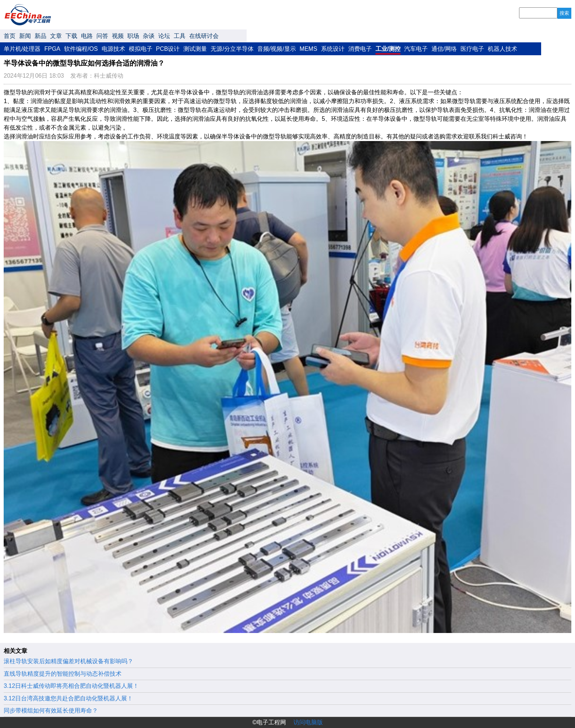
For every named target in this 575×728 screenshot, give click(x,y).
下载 (71, 36)
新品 (40, 36)
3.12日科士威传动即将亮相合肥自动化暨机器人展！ (71, 686)
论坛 (164, 36)
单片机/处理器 (22, 49)
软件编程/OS (81, 49)
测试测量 (195, 49)
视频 (118, 36)
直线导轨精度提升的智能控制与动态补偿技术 (63, 674)
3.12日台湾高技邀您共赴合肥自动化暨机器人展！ (68, 698)
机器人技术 (502, 49)
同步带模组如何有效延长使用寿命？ (51, 711)
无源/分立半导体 (232, 49)
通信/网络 (444, 49)
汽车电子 (416, 49)
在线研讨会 (204, 36)
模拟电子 (141, 49)
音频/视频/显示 (277, 49)
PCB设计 (168, 49)
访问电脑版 (308, 722)
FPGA (52, 49)
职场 (133, 36)
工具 (180, 36)
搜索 (564, 13)
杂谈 (149, 36)
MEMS (308, 49)
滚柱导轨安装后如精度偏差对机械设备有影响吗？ (68, 661)
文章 (56, 36)
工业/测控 (388, 49)
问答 (102, 36)
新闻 (25, 36)
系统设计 (333, 49)
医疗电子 (472, 49)
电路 (87, 36)
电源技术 (113, 49)
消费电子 (360, 49)
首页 (10, 36)
